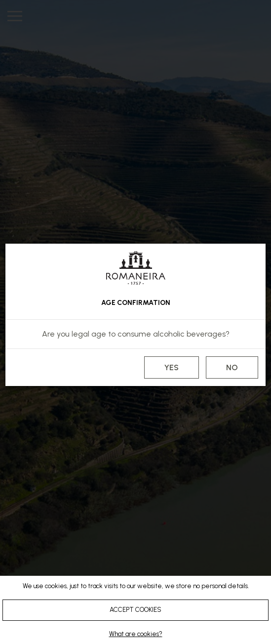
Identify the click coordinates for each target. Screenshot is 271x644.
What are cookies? (136, 634)
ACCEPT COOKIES (135, 610)
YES (172, 367)
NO (232, 367)
